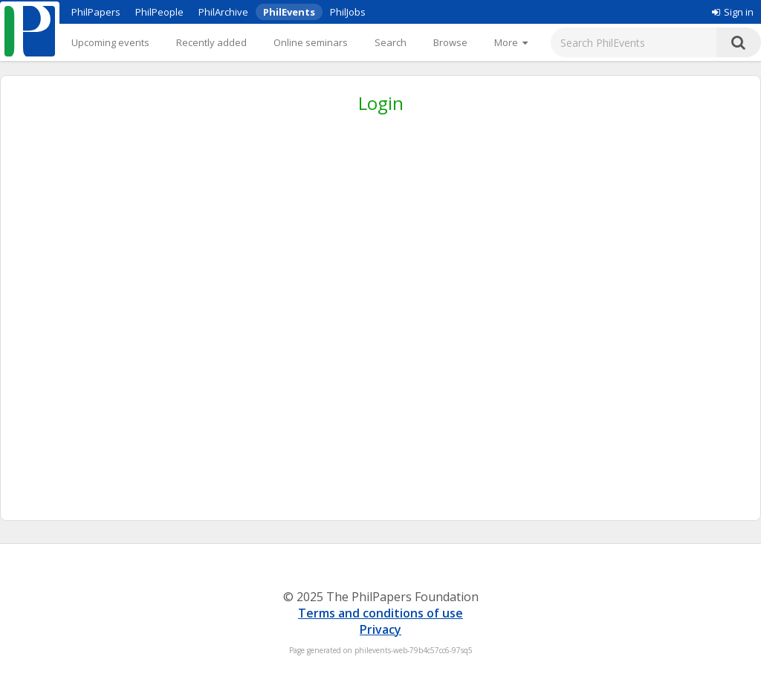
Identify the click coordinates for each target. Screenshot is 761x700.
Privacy (380, 629)
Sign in (733, 12)
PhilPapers (96, 12)
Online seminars (311, 42)
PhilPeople (159, 12)
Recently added (211, 42)
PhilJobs (348, 12)
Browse (450, 42)
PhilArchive (223, 12)
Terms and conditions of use (380, 613)
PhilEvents (289, 12)
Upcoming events (110, 42)
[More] (511, 42)
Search (391, 42)
